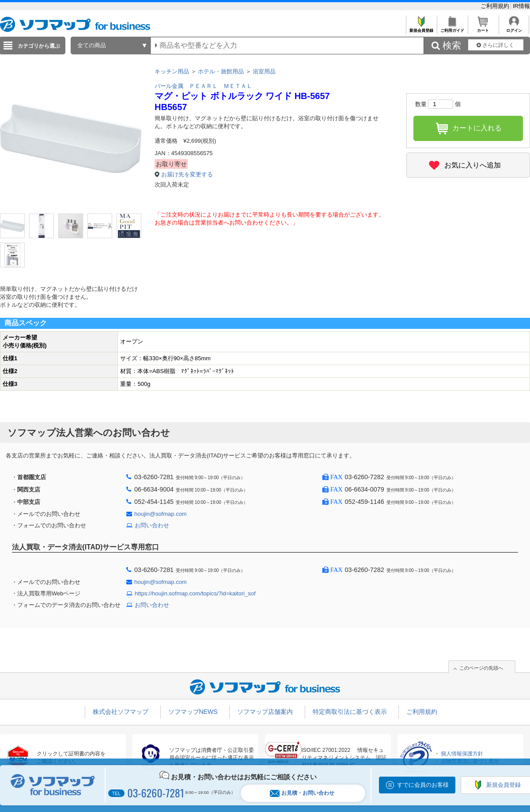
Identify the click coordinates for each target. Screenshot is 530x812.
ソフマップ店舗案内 (265, 712)
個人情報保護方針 (462, 754)
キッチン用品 (172, 71)
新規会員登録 (421, 28)
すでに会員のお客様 (423, 785)
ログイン (514, 28)
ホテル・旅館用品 (221, 71)
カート (483, 28)
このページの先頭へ (481, 668)
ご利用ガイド (452, 28)
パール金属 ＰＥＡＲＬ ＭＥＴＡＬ (203, 86)
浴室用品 (264, 71)
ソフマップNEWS (193, 712)
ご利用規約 (496, 6)
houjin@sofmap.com (161, 514)
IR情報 (521, 6)
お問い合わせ (152, 525)
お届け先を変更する (187, 174)
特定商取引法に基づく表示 (350, 712)
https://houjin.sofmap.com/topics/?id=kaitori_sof (195, 593)
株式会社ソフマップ (121, 712)
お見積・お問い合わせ (302, 793)
